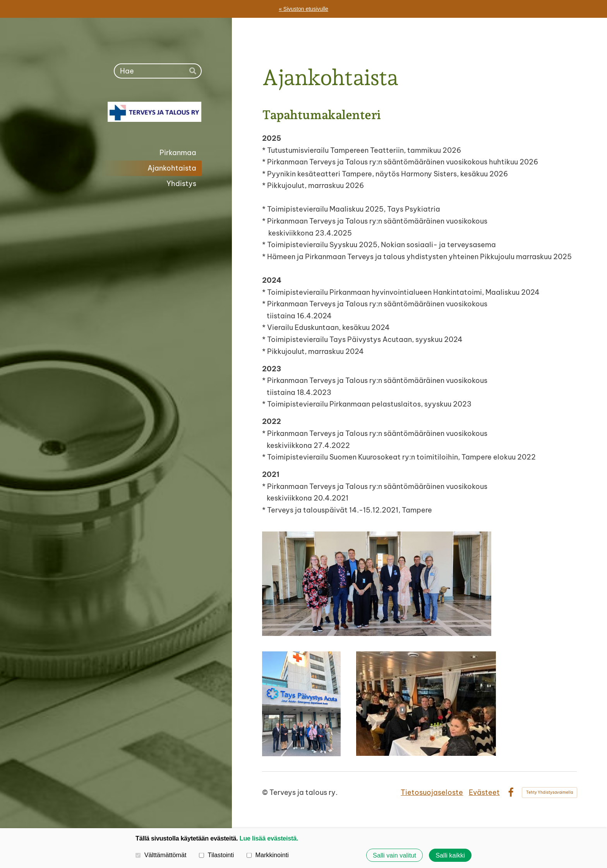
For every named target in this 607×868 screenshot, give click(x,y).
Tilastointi (216, 855)
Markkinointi (268, 855)
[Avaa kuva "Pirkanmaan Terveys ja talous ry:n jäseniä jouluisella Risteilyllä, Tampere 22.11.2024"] (426, 704)
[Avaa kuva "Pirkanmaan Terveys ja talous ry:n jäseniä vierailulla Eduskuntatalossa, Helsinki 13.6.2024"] (377, 584)
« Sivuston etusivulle (303, 9)
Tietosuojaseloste (432, 792)
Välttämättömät (161, 855)
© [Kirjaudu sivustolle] (266, 792)
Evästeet (484, 792)
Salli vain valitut (394, 855)
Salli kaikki (450, 855)
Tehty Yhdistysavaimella (550, 792)
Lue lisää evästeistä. (269, 838)
